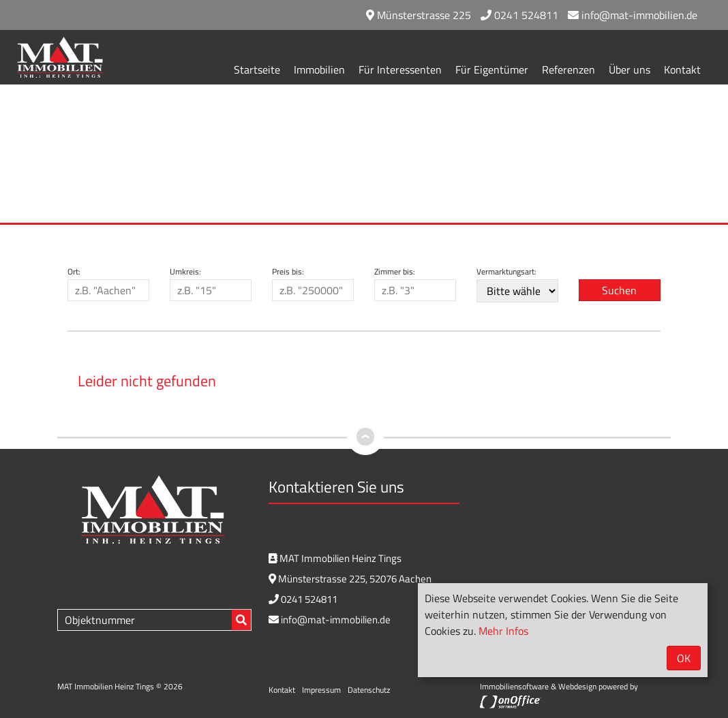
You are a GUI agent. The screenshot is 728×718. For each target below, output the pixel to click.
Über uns (630, 69)
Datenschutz (369, 690)
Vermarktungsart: (506, 272)
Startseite (257, 69)
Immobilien (319, 69)
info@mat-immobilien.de (633, 15)
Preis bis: (288, 272)
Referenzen (568, 69)
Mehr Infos (503, 631)
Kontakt (682, 69)
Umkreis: (185, 272)
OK (684, 658)
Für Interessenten (400, 69)
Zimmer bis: (395, 272)
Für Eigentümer (492, 69)
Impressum (321, 690)
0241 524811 (519, 15)
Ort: (74, 272)
